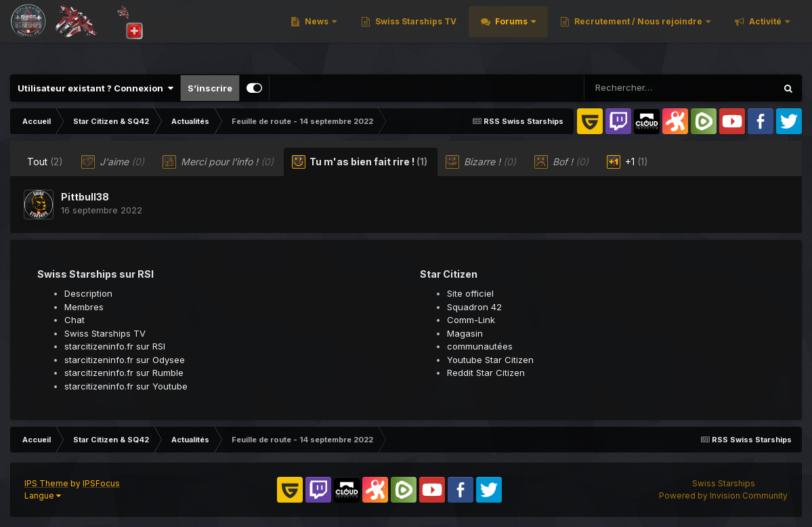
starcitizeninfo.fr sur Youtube (126, 386)
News (331, 34)
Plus (772, 34)
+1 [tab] (627, 162)
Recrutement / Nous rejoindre (653, 34)
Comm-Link (471, 320)
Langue (43, 496)
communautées (480, 346)
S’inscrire (210, 88)
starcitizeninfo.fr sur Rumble (124, 373)
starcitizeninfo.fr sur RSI (115, 346)
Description (88, 293)
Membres (84, 307)
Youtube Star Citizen (490, 360)
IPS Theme (46, 483)
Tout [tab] (45, 162)
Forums (526, 34)
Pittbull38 (85, 197)
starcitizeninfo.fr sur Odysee (125, 360)
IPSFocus (101, 483)
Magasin (465, 333)
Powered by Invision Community (723, 496)
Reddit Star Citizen (486, 373)
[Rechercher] (641, 88)
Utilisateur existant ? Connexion (95, 88)
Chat (74, 320)
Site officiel (470, 293)
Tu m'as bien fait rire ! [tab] (360, 162)
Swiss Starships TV (429, 34)
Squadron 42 (474, 307)
